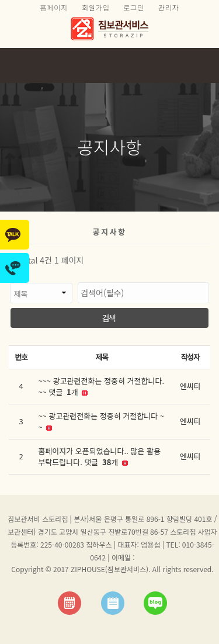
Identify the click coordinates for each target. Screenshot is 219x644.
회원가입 (96, 7)
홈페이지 (54, 7)
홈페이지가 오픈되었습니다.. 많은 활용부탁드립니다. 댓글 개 (99, 457)
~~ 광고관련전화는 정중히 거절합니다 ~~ (101, 422)
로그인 (134, 7)
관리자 (169, 7)
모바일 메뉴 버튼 (204, 65)
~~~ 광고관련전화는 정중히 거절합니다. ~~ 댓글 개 (101, 387)
